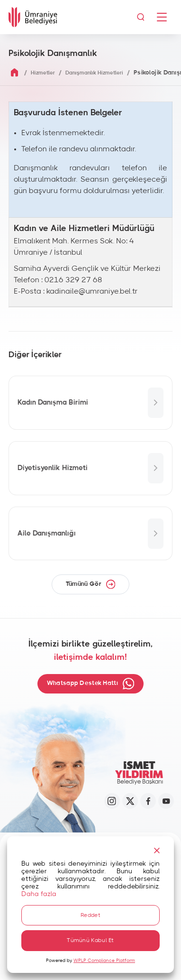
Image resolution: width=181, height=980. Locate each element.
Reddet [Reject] (90, 915)
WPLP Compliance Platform (104, 961)
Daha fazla (39, 893)
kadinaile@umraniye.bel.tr (92, 291)
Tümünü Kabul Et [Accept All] (90, 940)
